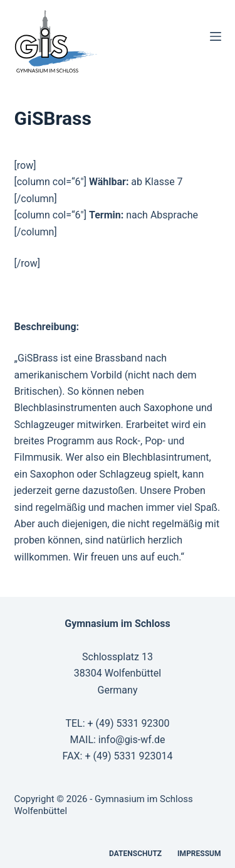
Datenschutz (135, 854)
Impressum (199, 854)
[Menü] (216, 36)
